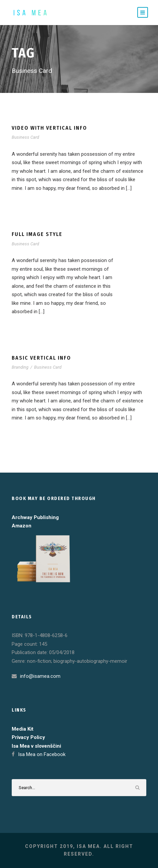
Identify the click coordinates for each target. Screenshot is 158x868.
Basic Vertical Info (41, 358)
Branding (20, 367)
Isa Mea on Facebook (42, 754)
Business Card (25, 137)
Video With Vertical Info (49, 128)
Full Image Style (37, 234)
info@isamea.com (40, 676)
